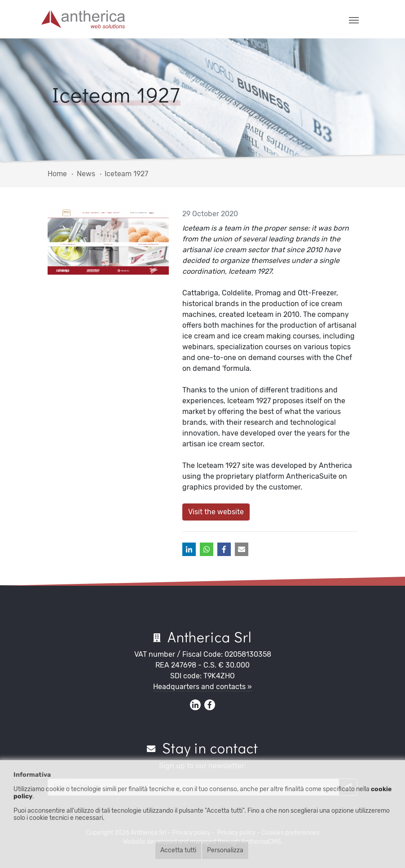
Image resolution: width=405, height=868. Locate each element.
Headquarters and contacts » (202, 687)
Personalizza (225, 850)
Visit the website (216, 512)
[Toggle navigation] (354, 19)
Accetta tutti (178, 850)
